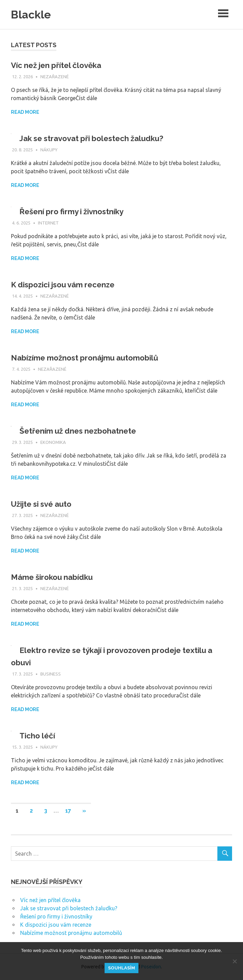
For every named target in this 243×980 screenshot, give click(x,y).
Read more (25, 112)
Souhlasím (121, 968)
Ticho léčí (39, 736)
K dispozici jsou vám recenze (68, 284)
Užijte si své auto (45, 504)
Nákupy (49, 150)
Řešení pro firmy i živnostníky (76, 211)
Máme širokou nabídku (55, 577)
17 (68, 811)
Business (51, 674)
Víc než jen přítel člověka (60, 65)
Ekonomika (53, 442)
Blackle (33, 14)
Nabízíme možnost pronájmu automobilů (91, 358)
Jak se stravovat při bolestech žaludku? (97, 138)
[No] (234, 961)
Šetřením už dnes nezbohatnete (83, 431)
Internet (48, 223)
